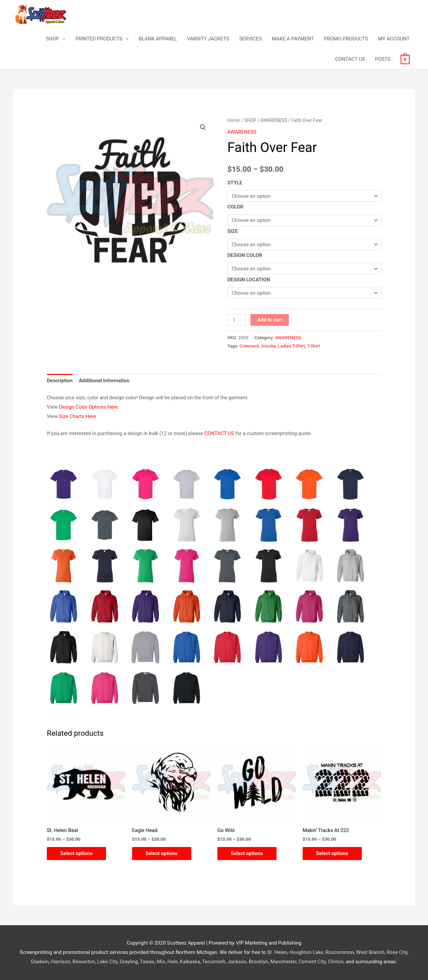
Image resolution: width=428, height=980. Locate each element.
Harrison (61, 962)
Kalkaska (190, 962)
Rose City (397, 952)
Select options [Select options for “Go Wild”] (247, 853)
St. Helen (277, 952)
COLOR (235, 207)
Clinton (336, 962)
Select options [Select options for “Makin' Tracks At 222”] (332, 853)
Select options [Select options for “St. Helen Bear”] (76, 853)
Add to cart (270, 320)
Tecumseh (213, 962)
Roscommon (340, 952)
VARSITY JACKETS (208, 39)
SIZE (233, 231)
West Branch (370, 952)
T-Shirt (313, 346)
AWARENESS (274, 120)
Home (234, 120)
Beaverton (84, 962)
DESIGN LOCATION (249, 280)
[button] (203, 127)
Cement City (312, 962)
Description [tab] (60, 381)
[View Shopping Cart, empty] (405, 59)
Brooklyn (258, 962)
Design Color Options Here (88, 407)
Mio (161, 962)
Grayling (129, 962)
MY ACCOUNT (394, 39)
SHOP (52, 39)
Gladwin (40, 962)
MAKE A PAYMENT (293, 39)
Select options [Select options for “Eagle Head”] (162, 853)
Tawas (147, 962)
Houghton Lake (306, 952)
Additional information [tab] (104, 381)
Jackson (237, 962)
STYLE (235, 183)
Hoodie (269, 346)
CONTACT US (350, 59)
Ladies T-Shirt (291, 346)
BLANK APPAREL (158, 39)
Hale (172, 962)
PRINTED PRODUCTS (99, 39)
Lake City (107, 962)
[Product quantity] (236, 320)
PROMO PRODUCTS (346, 39)
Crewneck (249, 346)
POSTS (383, 59)
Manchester (283, 962)
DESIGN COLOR (245, 255)
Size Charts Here (77, 416)
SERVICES (250, 39)
